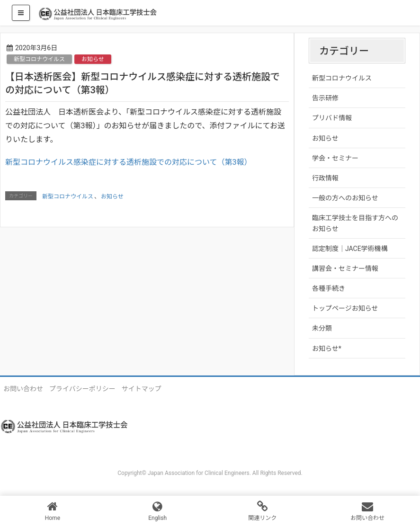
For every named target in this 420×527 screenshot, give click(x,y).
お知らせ (93, 59)
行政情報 (325, 178)
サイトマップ (142, 389)
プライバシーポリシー (82, 389)
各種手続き (329, 288)
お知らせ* (327, 348)
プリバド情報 (332, 118)
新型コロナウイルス (39, 59)
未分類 (322, 328)
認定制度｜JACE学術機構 (350, 249)
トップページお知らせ (345, 308)
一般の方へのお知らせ (345, 198)
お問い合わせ (23, 389)
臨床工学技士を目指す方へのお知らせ (355, 223)
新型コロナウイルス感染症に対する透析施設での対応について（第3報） (129, 162)
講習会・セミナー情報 (345, 268)
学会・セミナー (335, 158)
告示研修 (325, 98)
